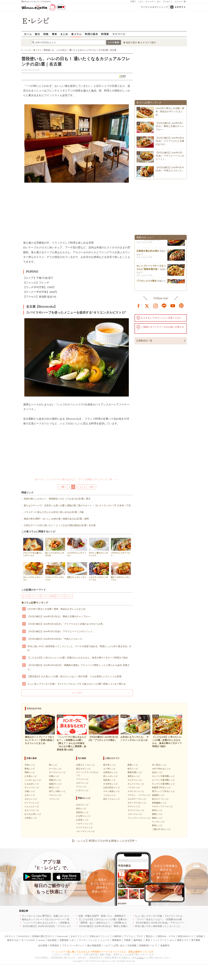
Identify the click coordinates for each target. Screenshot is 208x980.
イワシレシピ (82, 779)
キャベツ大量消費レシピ (163, 776)
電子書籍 (196, 940)
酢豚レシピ (133, 765)
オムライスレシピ (136, 784)
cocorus (41, 940)
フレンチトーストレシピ (139, 818)
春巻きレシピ (134, 776)
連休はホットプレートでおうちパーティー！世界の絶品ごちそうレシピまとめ (61, 919)
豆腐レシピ (54, 776)
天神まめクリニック (99, 936)
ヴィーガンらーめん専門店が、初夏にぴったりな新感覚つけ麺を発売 (57, 916)
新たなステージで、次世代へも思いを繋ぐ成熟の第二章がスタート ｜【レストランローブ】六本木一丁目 (77, 505)
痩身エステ (183, 940)
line (164, 306)
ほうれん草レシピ (33, 814)
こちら (140, 958)
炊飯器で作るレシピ (161, 787)
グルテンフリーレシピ (162, 806)
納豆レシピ (54, 787)
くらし (141, 1)
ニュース (105, 940)
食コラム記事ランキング (35, 603)
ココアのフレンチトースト (77, 547)
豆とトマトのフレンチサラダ (55, 547)
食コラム (76, 34)
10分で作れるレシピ (161, 769)
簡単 (54, 34)
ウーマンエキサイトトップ (154, 7)
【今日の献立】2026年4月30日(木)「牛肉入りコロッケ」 (56, 639)
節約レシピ (157, 810)
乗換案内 (117, 940)
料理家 (105, 34)
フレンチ (35, 596)
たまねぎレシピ (32, 784)
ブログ (140, 936)
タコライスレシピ (136, 810)
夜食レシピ (157, 825)
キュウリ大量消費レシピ (163, 784)
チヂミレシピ (134, 806)
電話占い (150, 936)
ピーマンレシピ (32, 803)
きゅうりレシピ (32, 810)
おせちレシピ (82, 805)
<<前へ (63, 487)
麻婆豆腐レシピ (135, 772)
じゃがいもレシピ (33, 780)
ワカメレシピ (55, 795)
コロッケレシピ (135, 814)
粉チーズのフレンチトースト (121, 571)
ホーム (28, 34)
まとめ (64, 34)
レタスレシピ (82, 790)
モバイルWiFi (28, 940)
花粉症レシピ (82, 812)
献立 (38, 34)
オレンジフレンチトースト (33, 571)
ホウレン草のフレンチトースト (99, 547)
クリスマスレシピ (84, 827)
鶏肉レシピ (30, 772)
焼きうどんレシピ (112, 799)
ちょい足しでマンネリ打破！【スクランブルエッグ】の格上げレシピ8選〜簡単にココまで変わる (77, 684)
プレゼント (168, 1)
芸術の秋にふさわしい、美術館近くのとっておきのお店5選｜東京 (57, 499)
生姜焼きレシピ (111, 772)
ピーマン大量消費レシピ (163, 780)
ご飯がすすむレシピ (161, 829)
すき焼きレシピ (111, 784)
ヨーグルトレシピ (57, 772)
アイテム (129, 936)
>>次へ (91, 487)
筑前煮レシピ (109, 780)
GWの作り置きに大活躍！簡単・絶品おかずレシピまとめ (57, 609)
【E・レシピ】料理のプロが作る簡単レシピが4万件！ (104, 841)
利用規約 (54, 945)
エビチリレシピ (135, 780)
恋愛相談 (64, 940)
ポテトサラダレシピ (137, 803)
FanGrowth (63, 936)
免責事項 (165, 945)
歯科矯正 (138, 940)
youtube (173, 306)
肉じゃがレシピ (111, 776)
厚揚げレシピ (55, 780)
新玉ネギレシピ (83, 769)
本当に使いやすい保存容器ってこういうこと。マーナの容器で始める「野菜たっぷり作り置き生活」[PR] (79, 648)
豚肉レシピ (30, 769)
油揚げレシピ (55, 784)
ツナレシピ (54, 799)
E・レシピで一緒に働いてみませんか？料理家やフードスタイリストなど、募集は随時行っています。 (104, 952)
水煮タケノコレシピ (85, 765)
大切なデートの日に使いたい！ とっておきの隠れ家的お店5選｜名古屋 (60, 525)
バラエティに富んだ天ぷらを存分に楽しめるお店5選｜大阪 (54, 512)
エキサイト (180, 7)
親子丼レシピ (109, 765)
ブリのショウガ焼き (147, 283)
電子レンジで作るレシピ (163, 791)
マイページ (119, 34)
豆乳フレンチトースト (77, 570)
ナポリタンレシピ (136, 791)
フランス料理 (48, 596)
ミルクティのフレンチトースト (99, 571)
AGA (172, 940)
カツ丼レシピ (109, 769)
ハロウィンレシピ (84, 824)
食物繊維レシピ (159, 803)
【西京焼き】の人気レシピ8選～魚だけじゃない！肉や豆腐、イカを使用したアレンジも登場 (74, 676)
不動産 (127, 940)
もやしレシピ (31, 799)
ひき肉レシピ (31, 776)
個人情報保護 (94, 945)
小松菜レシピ (31, 818)
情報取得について (148, 945)
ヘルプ (107, 945)
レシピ (94, 940)
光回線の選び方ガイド (43, 936)
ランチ (60, 596)
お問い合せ (119, 945)
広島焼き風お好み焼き (148, 253)
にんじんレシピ (32, 806)
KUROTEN (24, 936)
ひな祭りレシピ (83, 816)
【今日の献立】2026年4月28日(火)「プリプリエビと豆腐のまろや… (170, 141)
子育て (133, 1)
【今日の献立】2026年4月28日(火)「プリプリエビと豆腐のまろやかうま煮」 (66, 624)
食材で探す (132, 43)
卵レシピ (53, 765)
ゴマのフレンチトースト (121, 547)
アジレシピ (81, 787)
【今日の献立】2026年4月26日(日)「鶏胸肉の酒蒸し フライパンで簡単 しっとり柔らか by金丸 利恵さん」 (79, 667)
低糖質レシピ (158, 795)
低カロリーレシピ (160, 799)
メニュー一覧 (180, 1)
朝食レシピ (157, 818)
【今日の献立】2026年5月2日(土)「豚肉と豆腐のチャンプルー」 (60, 616)
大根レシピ (30, 791)
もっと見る (77, 693)
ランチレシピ (158, 822)
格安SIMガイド (186, 936)
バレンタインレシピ (85, 831)
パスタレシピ (134, 787)
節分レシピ (81, 809)
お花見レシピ (82, 820)
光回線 (200, 936)
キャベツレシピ (32, 787)
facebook (139, 306)
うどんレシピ (109, 795)
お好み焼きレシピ (112, 787)
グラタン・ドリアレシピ (139, 795)
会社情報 (43, 945)
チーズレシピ (55, 769)
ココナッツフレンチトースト (55, 571)
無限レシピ (157, 814)
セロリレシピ (82, 783)
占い (159, 1)
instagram (156, 306)
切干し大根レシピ (57, 791)
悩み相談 (52, 940)
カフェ (69, 596)
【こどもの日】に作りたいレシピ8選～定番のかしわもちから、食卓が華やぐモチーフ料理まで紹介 (78, 658)
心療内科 (117, 936)
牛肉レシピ (30, 765)
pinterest (181, 306)
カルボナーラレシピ (137, 799)
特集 (46, 34)
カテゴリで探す (148, 43)
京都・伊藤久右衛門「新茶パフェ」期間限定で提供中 (105, 916)
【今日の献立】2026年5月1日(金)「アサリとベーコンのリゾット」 (61, 631)
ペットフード (160, 940)
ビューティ (150, 1)
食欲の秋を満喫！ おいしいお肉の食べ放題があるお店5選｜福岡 (56, 519)
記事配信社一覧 (144, 341)
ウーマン (83, 940)
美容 (148, 940)
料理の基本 (91, 34)
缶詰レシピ (157, 772)
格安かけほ (13, 940)
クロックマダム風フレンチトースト (33, 547)
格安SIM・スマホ (166, 936)
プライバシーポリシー (73, 945)
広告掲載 (132, 945)
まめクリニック (78, 936)
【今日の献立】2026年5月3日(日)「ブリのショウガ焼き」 (51, 926)
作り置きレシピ (159, 765)
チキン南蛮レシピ (112, 791)
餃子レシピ (133, 769)
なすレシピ (30, 795)
